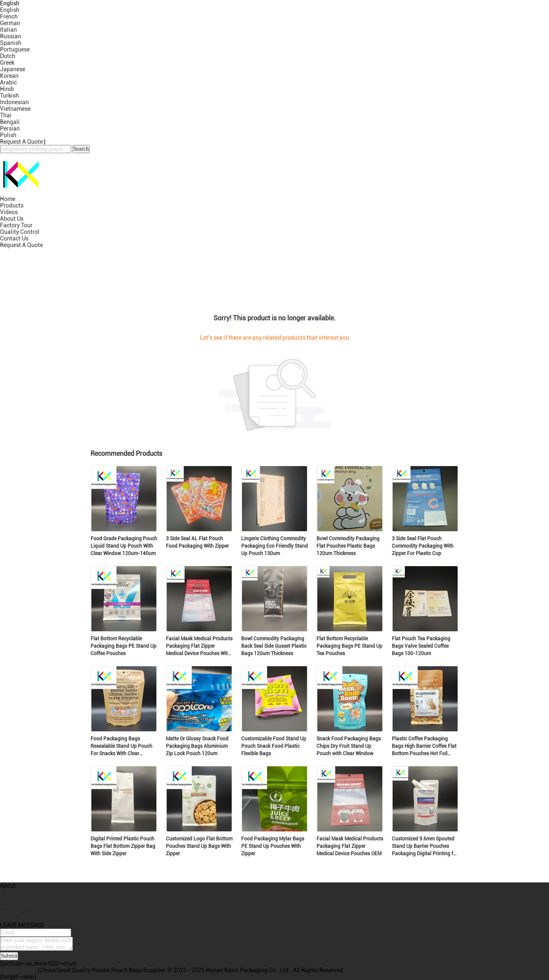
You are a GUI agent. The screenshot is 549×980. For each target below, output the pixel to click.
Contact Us (14, 238)
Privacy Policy (18, 919)
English (10, 10)
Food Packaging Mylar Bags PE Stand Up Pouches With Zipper (273, 846)
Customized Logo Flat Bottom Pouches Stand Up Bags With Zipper (199, 846)
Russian (10, 36)
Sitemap (11, 912)
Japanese (13, 69)
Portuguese (15, 49)
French (9, 16)
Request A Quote (21, 142)
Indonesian (14, 102)
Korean (9, 76)
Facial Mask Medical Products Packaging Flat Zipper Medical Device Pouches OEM (350, 846)
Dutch (8, 56)
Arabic (8, 82)
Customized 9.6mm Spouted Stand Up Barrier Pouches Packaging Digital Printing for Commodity (425, 847)
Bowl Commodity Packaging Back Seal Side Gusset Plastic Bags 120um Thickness (274, 646)
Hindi (7, 89)
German (10, 23)
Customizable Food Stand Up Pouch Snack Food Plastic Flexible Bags (274, 746)
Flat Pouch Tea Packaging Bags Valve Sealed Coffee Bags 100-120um (421, 646)
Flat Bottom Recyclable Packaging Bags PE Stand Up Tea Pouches (349, 646)
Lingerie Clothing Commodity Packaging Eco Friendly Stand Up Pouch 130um (274, 546)
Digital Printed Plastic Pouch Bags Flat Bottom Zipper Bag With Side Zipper (123, 846)
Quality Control (20, 232)
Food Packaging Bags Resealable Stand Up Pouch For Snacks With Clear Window (121, 747)
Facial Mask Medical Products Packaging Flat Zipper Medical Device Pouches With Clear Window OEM (199, 646)
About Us (12, 219)
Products (12, 205)
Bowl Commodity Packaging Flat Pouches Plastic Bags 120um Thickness (348, 546)
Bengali (10, 122)
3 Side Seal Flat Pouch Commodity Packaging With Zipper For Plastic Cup (423, 546)
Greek (7, 63)
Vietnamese (15, 109)
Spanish (11, 43)
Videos (9, 212)
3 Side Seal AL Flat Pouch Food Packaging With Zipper (197, 542)
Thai (6, 115)
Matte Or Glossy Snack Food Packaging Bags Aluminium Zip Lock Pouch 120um (197, 746)
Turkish (9, 96)
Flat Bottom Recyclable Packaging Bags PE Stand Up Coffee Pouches (123, 646)
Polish (8, 135)
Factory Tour (16, 225)
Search (81, 149)
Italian (8, 30)
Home (8, 199)
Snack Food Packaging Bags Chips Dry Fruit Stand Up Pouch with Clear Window (349, 746)
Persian (10, 128)
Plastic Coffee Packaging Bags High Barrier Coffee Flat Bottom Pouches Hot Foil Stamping (424, 747)
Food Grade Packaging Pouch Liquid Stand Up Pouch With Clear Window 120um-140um (124, 546)
